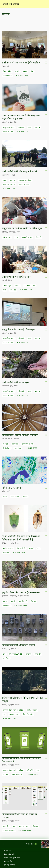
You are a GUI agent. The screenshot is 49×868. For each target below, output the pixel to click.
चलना (5, 497)
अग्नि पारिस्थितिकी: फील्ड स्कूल (15, 382)
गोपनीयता (6, 658)
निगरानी (38, 237)
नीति (5, 290)
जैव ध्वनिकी (21, 549)
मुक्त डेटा (6, 826)
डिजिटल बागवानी (9, 831)
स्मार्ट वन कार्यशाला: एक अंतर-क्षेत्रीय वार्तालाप (21, 63)
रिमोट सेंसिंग (7, 72)
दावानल (37, 128)
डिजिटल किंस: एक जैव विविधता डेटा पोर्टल (20, 435)
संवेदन (25, 497)
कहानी (13, 601)
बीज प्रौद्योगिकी (28, 714)
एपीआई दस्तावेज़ (10, 865)
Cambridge (14, 714)
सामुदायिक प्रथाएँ (9, 128)
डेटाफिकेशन (7, 448)
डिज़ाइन (33, 601)
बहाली (17, 72)
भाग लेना (13, 290)
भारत (17, 237)
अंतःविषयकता (8, 76)
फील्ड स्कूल (7, 237)
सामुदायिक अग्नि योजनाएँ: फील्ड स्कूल (18, 330)
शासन (25, 72)
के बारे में (7, 851)
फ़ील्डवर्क (21, 128)
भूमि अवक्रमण (17, 775)
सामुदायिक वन (27, 237)
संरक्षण (28, 654)
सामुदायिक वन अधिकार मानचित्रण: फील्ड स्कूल (22, 228)
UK (39, 549)
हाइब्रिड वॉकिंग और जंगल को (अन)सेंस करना (21, 593)
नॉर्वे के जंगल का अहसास (12, 488)
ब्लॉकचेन (6, 553)
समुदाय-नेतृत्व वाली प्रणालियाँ (13, 710)
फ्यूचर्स (31, 549)
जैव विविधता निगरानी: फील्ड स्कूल (16, 277)
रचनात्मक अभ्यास (9, 185)
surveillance (16, 654)
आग (30, 128)
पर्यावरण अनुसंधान (25, 180)
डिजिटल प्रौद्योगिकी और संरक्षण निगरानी (19, 645)
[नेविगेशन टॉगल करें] (45, 4)
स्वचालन (15, 444)
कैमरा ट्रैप (38, 654)
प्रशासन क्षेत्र (8, 861)
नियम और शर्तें (9, 855)
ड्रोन (32, 72)
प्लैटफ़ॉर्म (30, 770)
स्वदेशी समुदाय (8, 549)
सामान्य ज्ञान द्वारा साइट (12, 858)
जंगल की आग (8, 132)
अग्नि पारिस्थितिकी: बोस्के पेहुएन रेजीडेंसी (19, 172)
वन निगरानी (23, 601)
